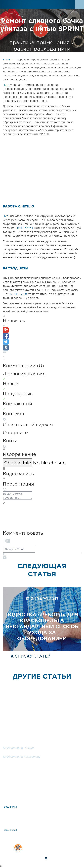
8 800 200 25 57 (15, 753)
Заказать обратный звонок (42, 767)
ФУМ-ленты (25, 228)
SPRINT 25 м (18, 294)
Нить (6, 85)
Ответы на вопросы (27, 791)
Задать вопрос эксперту (31, 779)
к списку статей (31, 656)
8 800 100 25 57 (15, 744)
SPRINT (8, 59)
